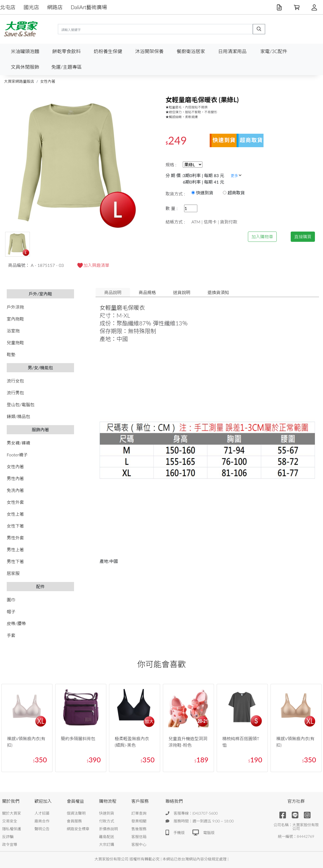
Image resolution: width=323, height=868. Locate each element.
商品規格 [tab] (147, 292)
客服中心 (139, 844)
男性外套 (15, 538)
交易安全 (10, 821)
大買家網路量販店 (19, 81)
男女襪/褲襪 (18, 443)
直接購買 (303, 237)
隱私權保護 (12, 829)
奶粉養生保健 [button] (108, 51)
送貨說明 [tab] (182, 292)
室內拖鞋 (15, 319)
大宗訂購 (107, 844)
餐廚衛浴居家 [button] (191, 51)
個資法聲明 (76, 813)
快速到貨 (107, 813)
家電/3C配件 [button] (274, 51)
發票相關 (139, 821)
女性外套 (15, 502)
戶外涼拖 (15, 307)
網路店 (55, 7)
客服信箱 (139, 837)
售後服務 (139, 829)
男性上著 (15, 550)
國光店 (31, 7)
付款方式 (107, 821)
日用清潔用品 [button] (232, 51)
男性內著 (15, 478)
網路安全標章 (78, 829)
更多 (236, 176)
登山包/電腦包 (21, 404)
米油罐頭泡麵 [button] (25, 51)
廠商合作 (42, 821)
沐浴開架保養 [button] (149, 51)
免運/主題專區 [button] (66, 67)
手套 (11, 635)
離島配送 (107, 837)
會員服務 (74, 821)
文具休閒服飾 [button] (25, 67)
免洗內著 (15, 490)
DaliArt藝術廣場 (89, 7)
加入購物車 (262, 237)
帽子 (11, 612)
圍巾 (11, 600)
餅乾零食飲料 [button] (66, 51)
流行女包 (15, 381)
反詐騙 (8, 837)
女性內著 (48, 81)
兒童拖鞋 (15, 342)
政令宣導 (10, 844)
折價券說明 (108, 829)
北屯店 (8, 7)
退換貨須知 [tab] (218, 292)
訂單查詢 (139, 813)
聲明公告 (42, 829)
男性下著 (15, 561)
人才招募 (42, 813)
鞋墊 (11, 354)
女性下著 (15, 526)
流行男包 (15, 393)
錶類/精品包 (18, 416)
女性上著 (15, 514)
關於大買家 (12, 813)
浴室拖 (13, 331)
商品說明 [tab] (113, 292)
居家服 (13, 573)
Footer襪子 (17, 455)
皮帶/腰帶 (16, 623)
